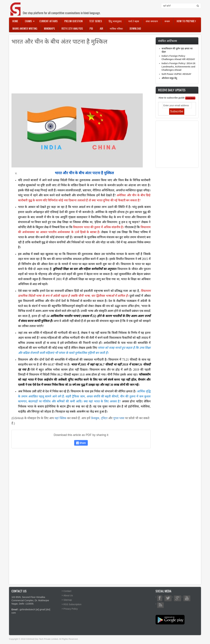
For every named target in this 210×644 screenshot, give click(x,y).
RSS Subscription (73, 604)
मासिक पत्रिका (116, 28)
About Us (68, 595)
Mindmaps (49, 28)
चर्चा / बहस (134, 21)
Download (135, 28)
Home (15, 21)
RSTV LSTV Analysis (72, 28)
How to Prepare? (186, 21)
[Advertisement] (81, 70)
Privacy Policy (71, 609)
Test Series (96, 21)
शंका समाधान (152, 21)
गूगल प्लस (119, 418)
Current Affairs (48, 21)
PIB (91, 28)
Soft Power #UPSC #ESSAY (177, 74)
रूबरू (167, 21)
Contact (67, 591)
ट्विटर (104, 418)
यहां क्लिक (60, 418)
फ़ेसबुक (95, 418)
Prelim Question (73, 21)
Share (81, 443)
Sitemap (68, 600)
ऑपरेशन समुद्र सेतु (169, 78)
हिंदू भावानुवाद (115, 21)
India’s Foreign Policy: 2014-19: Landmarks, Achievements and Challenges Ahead (179, 67)
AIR (101, 28)
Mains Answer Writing (25, 28)
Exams (28, 21)
